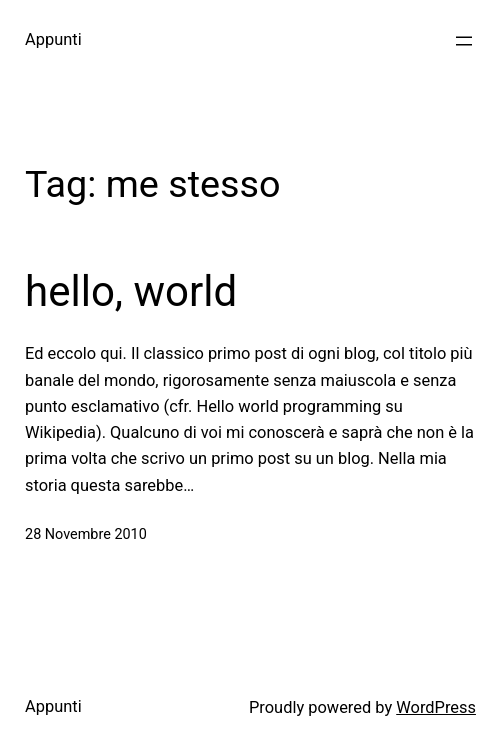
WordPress (436, 707)
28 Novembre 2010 (86, 534)
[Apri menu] (464, 41)
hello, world (131, 291)
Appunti (53, 39)
